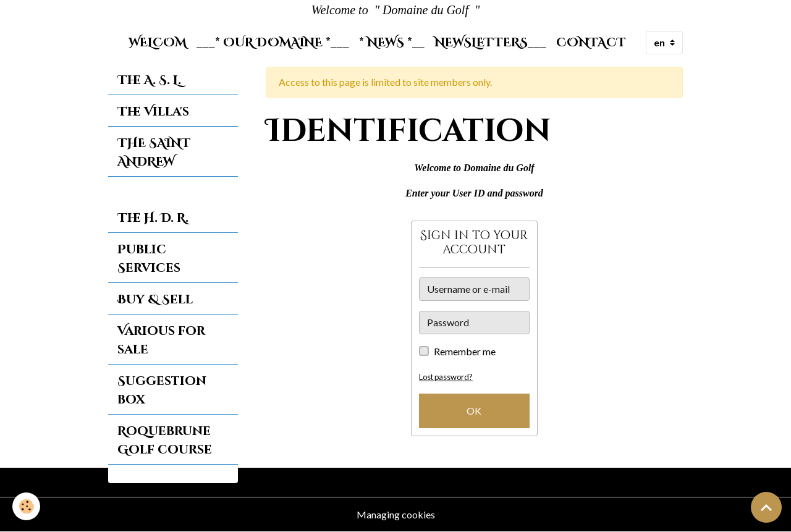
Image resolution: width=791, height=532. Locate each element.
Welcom (158, 43)
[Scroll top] (766, 507)
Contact (591, 43)
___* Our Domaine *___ (273, 43)
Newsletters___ (490, 43)
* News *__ (392, 43)
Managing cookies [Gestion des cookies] (396, 514)
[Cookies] (26, 506)
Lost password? (446, 377)
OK (474, 411)
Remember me (465, 351)
